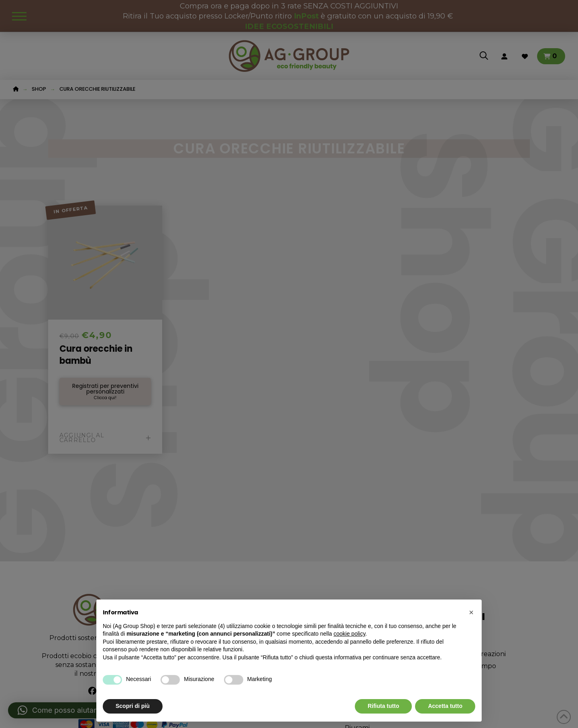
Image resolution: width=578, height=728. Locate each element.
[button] (471, 612)
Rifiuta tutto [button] (384, 706)
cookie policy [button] (349, 634)
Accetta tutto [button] (445, 706)
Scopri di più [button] (133, 706)
